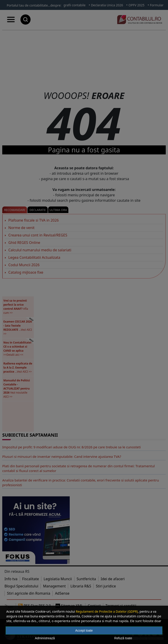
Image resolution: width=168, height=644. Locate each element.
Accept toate (84, 630)
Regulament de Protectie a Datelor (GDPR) (107, 611)
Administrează (45, 638)
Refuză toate (123, 638)
